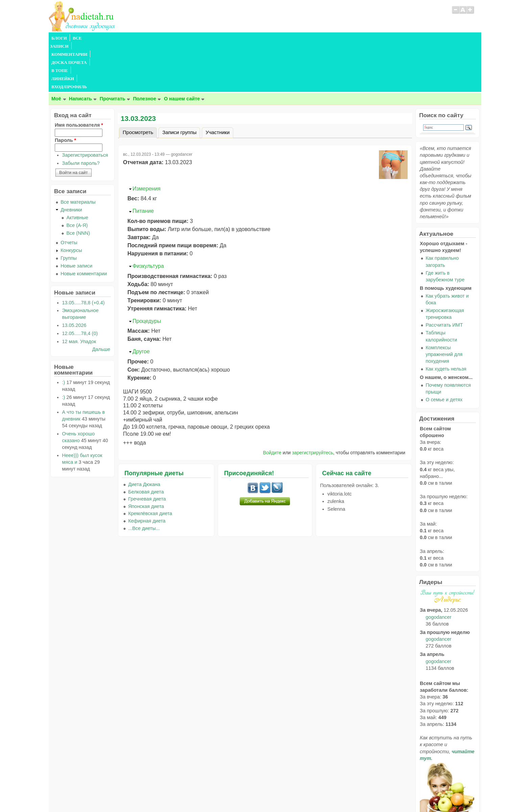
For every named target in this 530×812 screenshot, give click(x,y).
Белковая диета (146, 443)
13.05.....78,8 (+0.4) (83, 254)
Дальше (101, 301)
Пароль (65, 92)
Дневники (71, 161)
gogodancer (438, 568)
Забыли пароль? (81, 115)
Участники (218, 84)
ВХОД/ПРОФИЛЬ (259, 38)
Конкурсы (71, 202)
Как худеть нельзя (446, 320)
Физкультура (148, 217)
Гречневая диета (147, 450)
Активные (77, 169)
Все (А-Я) (77, 177)
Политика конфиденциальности (280, 794)
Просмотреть (140, 83)
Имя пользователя (79, 76)
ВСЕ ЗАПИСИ (87, 38)
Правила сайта (232, 794)
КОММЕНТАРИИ (125, 38)
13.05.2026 (74, 277)
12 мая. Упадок (79, 293)
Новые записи (76, 217)
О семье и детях (444, 351)
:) (64, 334)
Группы (69, 209)
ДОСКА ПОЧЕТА (167, 38)
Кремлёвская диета (150, 465)
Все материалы (78, 153)
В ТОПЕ (199, 38)
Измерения (147, 140)
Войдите (272, 404)
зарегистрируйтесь (313, 404)
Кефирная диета (147, 472)
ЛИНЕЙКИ (224, 38)
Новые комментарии (84, 225)
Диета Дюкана (144, 436)
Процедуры (147, 272)
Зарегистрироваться (85, 106)
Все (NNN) (78, 184)
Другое (141, 303)
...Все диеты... (144, 480)
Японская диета (146, 458)
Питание (143, 162)
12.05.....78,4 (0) (80, 285)
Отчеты (69, 194)
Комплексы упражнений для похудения (444, 306)
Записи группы (179, 84)
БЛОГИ (59, 38)
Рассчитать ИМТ (444, 276)
